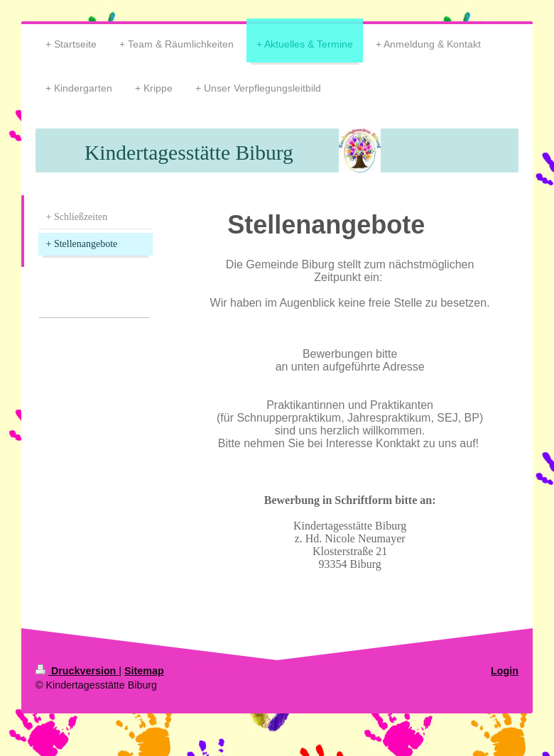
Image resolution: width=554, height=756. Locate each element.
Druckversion (77, 671)
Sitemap (144, 671)
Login (505, 671)
